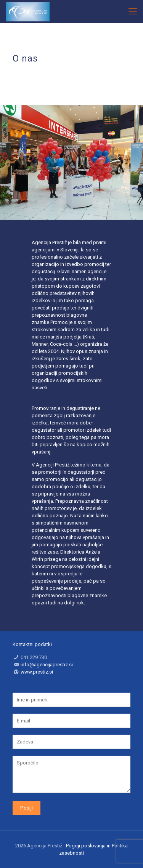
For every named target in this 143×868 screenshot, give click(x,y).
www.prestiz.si (37, 672)
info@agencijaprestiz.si (47, 665)
